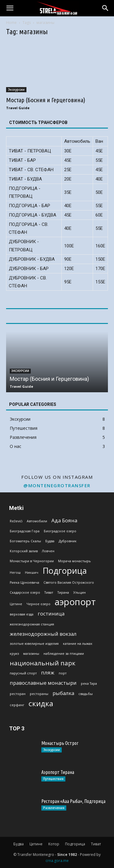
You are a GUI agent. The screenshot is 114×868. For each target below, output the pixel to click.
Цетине (36, 844)
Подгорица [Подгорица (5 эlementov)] (65, 571)
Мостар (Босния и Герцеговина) (46, 100)
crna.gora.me (57, 861)
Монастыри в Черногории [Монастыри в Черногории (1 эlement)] (32, 561)
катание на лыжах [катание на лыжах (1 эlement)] (78, 644)
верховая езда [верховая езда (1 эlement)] (22, 614)
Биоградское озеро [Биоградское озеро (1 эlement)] (60, 531)
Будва (19, 844)
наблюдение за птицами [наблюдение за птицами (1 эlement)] (64, 654)
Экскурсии (16, 90)
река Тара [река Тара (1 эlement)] (89, 684)
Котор (54, 844)
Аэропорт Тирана (58, 772)
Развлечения (54, 808)
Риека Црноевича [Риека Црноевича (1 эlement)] (24, 582)
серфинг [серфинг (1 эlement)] (17, 705)
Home (11, 23)
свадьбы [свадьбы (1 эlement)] (86, 694)
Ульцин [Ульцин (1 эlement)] (79, 592)
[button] (10, 8)
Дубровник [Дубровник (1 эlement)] (68, 541)
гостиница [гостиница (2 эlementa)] (51, 613)
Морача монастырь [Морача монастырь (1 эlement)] (74, 561)
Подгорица (75, 844)
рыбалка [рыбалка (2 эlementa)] (63, 693)
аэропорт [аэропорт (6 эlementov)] (75, 602)
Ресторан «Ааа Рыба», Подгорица (73, 801)
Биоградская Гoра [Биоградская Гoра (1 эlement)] (25, 531)
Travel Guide (18, 108)
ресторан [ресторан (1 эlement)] (18, 694)
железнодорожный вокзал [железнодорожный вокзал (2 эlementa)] (43, 634)
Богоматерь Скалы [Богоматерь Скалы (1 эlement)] (25, 541)
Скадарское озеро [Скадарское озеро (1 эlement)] (25, 592)
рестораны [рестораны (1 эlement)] (39, 694)
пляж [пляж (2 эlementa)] (48, 672)
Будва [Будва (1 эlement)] (50, 541)
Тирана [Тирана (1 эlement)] (63, 592)
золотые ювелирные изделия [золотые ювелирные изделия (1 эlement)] (34, 644)
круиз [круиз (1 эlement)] (14, 654)
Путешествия (53, 779)
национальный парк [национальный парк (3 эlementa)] (43, 663)
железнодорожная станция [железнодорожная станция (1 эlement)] (32, 624)
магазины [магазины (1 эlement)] (31, 654)
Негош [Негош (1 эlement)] (15, 573)
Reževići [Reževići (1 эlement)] (16, 521)
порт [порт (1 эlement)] (63, 673)
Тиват (96, 844)
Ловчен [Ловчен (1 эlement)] (48, 551)
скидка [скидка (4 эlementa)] (41, 703)
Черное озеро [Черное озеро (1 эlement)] (38, 604)
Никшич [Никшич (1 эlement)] (32, 573)
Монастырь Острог (60, 743)
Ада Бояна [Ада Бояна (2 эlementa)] (64, 520)
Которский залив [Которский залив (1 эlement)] (24, 551)
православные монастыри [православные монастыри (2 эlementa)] (43, 683)
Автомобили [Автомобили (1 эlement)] (37, 521)
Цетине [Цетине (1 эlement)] (16, 604)
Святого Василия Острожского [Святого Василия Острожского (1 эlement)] (69, 582)
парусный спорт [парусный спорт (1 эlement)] (23, 673)
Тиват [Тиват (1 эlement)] (49, 592)
